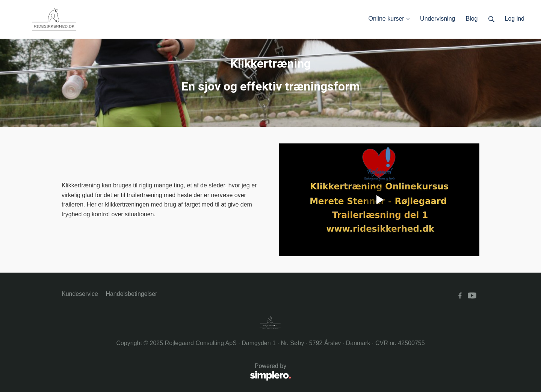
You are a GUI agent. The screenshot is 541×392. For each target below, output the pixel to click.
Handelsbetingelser (131, 294)
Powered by (176, 372)
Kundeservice (80, 294)
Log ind (515, 19)
